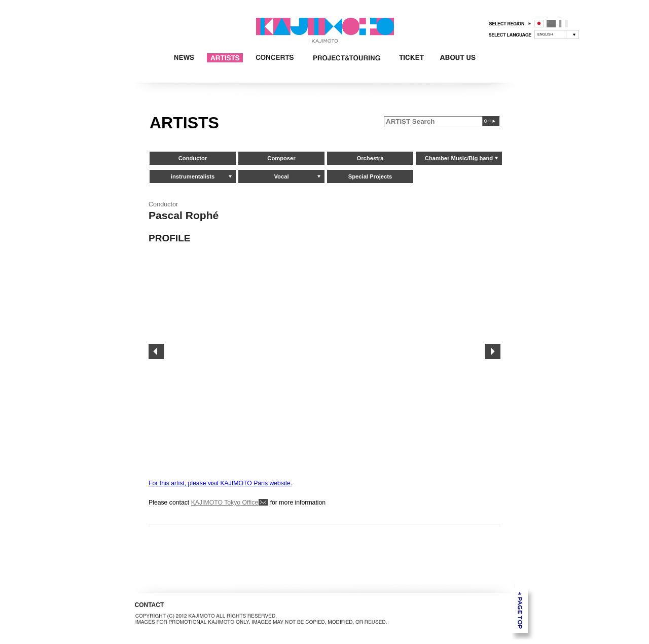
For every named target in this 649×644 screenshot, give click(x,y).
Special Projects (370, 176)
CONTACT (150, 605)
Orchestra (370, 158)
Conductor (193, 158)
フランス (563, 24)
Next (493, 351)
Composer (281, 158)
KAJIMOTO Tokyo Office (225, 503)
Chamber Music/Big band (459, 158)
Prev (156, 351)
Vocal (281, 176)
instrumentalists (193, 176)
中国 (551, 24)
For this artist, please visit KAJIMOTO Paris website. (220, 483)
